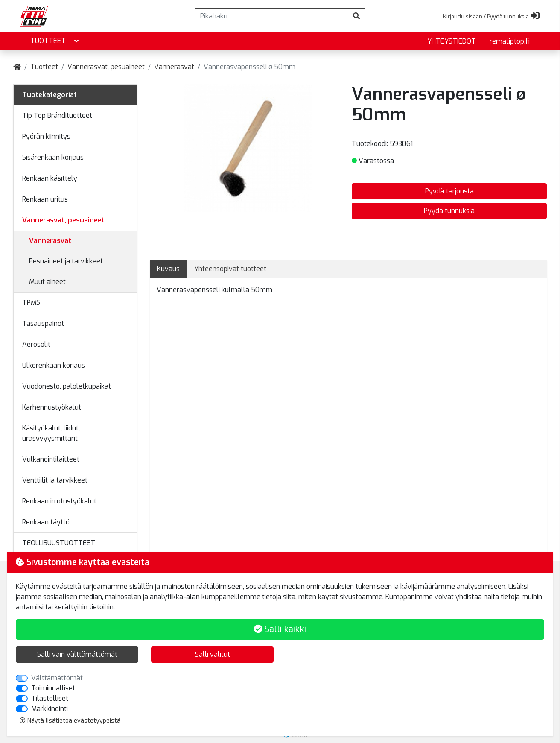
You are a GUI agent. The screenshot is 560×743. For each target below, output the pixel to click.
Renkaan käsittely (50, 178)
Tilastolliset (50, 698)
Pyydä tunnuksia (449, 211)
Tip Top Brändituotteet (57, 116)
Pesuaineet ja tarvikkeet (66, 261)
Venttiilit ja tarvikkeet (55, 480)
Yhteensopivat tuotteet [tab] (230, 269)
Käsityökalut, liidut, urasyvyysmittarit (51, 433)
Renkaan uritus (45, 199)
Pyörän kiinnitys (46, 136)
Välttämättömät (57, 678)
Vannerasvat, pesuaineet (106, 67)
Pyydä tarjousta (449, 191)
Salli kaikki (280, 629)
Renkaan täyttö (46, 522)
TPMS (31, 303)
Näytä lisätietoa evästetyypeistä (70, 721)
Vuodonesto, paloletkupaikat (67, 386)
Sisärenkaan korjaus (53, 157)
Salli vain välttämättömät (77, 654)
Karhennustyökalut (52, 407)
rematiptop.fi (510, 41)
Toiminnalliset (53, 688)
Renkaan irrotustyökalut (59, 501)
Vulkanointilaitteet (51, 459)
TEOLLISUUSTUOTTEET (59, 543)
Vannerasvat (174, 67)
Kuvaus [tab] (168, 269)
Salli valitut (213, 654)
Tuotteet (55, 41)
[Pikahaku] (271, 16)
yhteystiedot (452, 41)
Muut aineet (47, 282)
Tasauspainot (43, 323)
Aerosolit (36, 344)
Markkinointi (50, 709)
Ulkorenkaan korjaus (54, 365)
